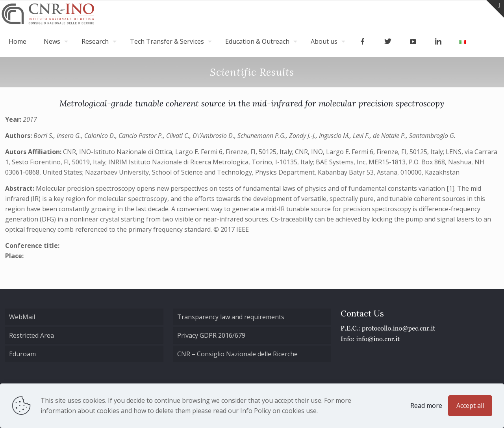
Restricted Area (31, 335)
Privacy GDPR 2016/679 (211, 335)
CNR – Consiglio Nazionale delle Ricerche (237, 354)
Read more (426, 406)
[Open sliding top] (495, 9)
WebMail (22, 317)
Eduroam (22, 354)
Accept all (470, 406)
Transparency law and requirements (231, 317)
